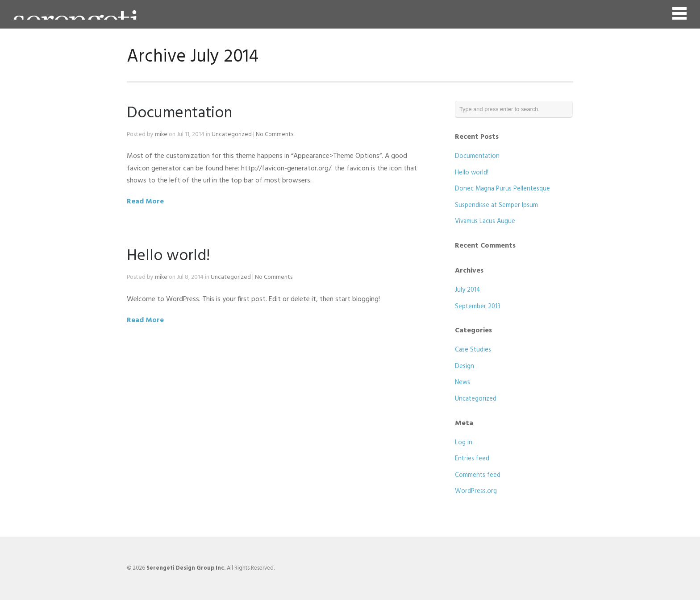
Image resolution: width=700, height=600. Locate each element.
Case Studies (473, 350)
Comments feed (478, 475)
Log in (464, 443)
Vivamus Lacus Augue (485, 221)
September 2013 (478, 307)
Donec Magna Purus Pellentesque (502, 189)
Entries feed (472, 459)
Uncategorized (232, 134)
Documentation (179, 113)
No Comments (275, 134)
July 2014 (468, 290)
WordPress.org (476, 491)
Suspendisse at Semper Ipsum (496, 205)
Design (465, 366)
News (462, 383)
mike (161, 134)
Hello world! (168, 256)
